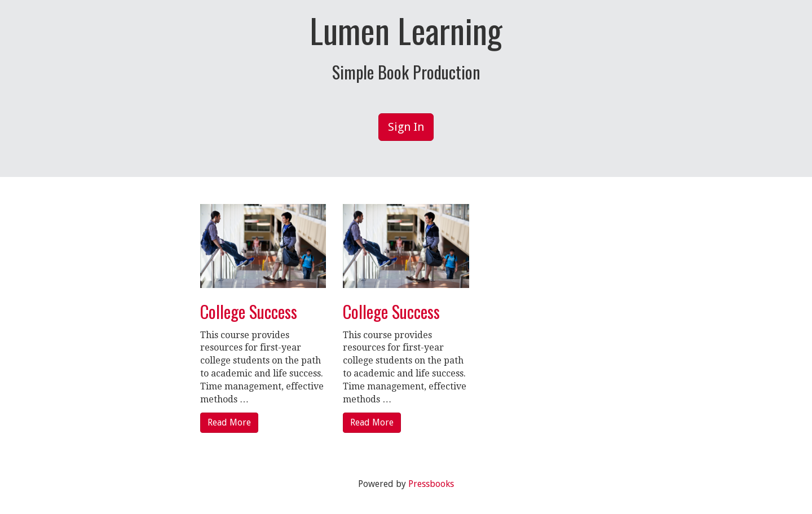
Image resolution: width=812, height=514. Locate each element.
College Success (249, 311)
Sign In (406, 127)
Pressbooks (431, 484)
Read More (229, 422)
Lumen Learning (406, 30)
